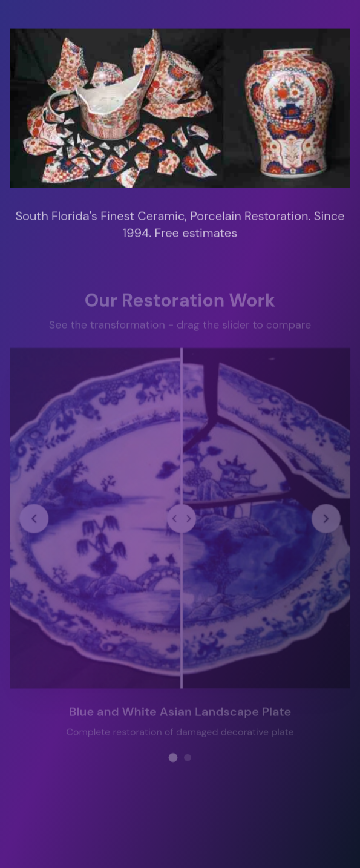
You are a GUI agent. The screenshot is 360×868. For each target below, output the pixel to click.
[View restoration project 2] (188, 757)
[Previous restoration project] (34, 518)
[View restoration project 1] (173, 756)
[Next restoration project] (326, 518)
